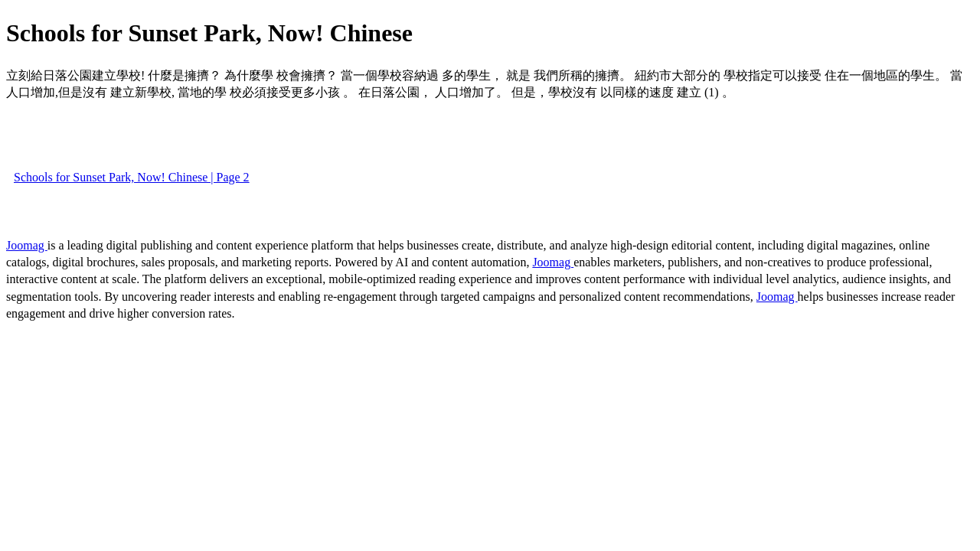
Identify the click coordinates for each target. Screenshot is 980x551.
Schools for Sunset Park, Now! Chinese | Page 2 (132, 177)
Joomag (27, 245)
